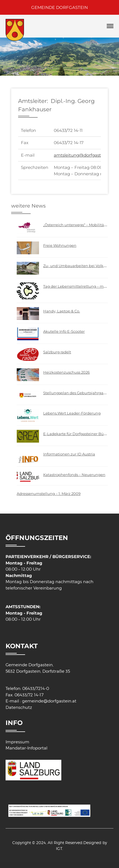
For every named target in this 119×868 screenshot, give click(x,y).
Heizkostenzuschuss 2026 (66, 372)
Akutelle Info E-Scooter (64, 331)
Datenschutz (19, 707)
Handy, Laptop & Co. (62, 311)
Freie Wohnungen (60, 245)
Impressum (17, 742)
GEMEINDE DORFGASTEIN (59, 7)
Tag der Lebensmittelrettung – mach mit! (81, 286)
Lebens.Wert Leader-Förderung (72, 413)
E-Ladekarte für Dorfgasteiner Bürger (77, 434)
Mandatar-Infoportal (26, 748)
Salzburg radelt (57, 352)
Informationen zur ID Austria (69, 454)
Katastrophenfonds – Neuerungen (74, 475)
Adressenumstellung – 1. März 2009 (49, 494)
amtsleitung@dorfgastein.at (83, 155)
